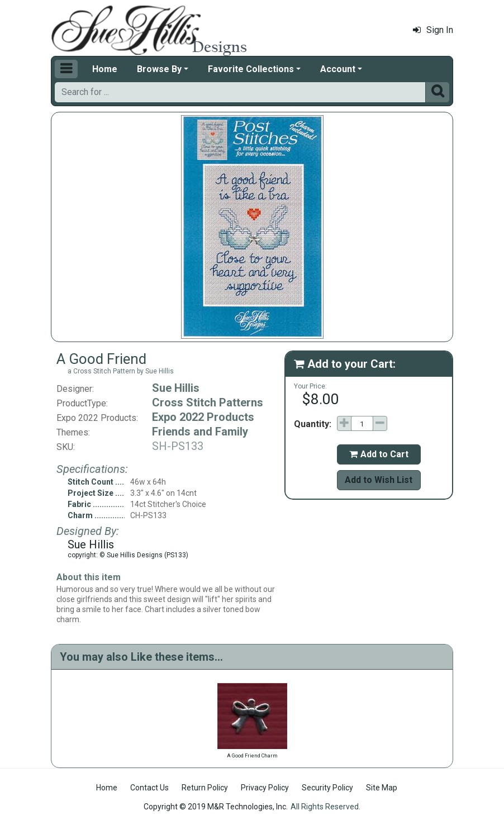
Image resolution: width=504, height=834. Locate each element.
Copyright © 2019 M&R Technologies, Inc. (216, 807)
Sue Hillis (176, 388)
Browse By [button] (159, 69)
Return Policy (205, 788)
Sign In (433, 30)
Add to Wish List (379, 480)
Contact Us (149, 788)
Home (105, 69)
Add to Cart (379, 454)
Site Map (382, 788)
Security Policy (327, 788)
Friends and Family (200, 432)
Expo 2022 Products (203, 417)
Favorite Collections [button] (251, 69)
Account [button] (338, 69)
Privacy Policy (265, 788)
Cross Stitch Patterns (208, 402)
